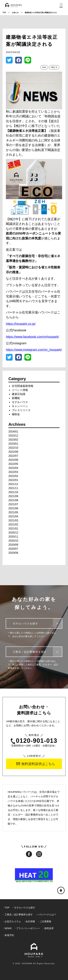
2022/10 (13, 448)
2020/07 (13, 549)
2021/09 (13, 496)
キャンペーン (20, 406)
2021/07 (13, 504)
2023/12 (13, 436)
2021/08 (13, 500)
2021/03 (13, 520)
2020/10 (13, 541)
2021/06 (13, 508)
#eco (44, 67)
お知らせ (15, 13)
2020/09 (13, 545)
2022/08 (13, 452)
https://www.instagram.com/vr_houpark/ (34, 350)
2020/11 (13, 537)
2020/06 (13, 553)
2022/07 (13, 456)
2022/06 (13, 460)
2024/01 (13, 432)
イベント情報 (20, 390)
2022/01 (13, 480)
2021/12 (13, 484)
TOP (4, 13)
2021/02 (13, 525)
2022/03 (13, 472)
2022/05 (13, 464)
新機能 (16, 398)
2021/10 (13, 492)
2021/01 (13, 529)
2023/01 (13, 444)
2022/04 (13, 468)
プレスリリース (21, 410)
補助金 (16, 414)
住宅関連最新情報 (23, 386)
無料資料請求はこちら (36, 764)
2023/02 (13, 440)
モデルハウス (20, 402)
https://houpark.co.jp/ (21, 324)
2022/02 (13, 476)
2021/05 (13, 512)
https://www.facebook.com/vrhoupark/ (32, 337)
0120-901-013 (34, 741)
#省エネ (54, 67)
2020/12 (13, 533)
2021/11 (13, 488)
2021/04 (13, 516)
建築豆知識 (19, 394)
